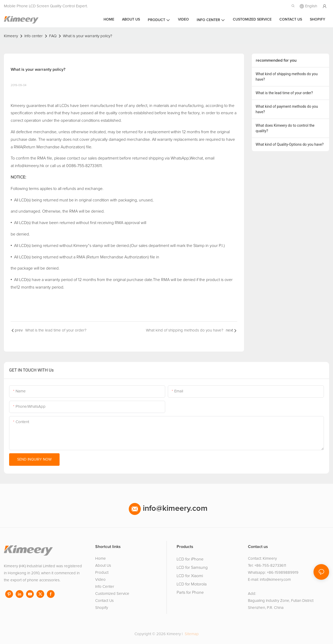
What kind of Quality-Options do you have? (290, 144)
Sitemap (191, 634)
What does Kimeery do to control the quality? (285, 128)
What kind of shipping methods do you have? (287, 77)
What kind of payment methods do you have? (287, 109)
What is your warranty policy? (88, 36)
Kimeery (11, 36)
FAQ (53, 36)
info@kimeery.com (168, 508)
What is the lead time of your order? (284, 93)
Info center (34, 36)
